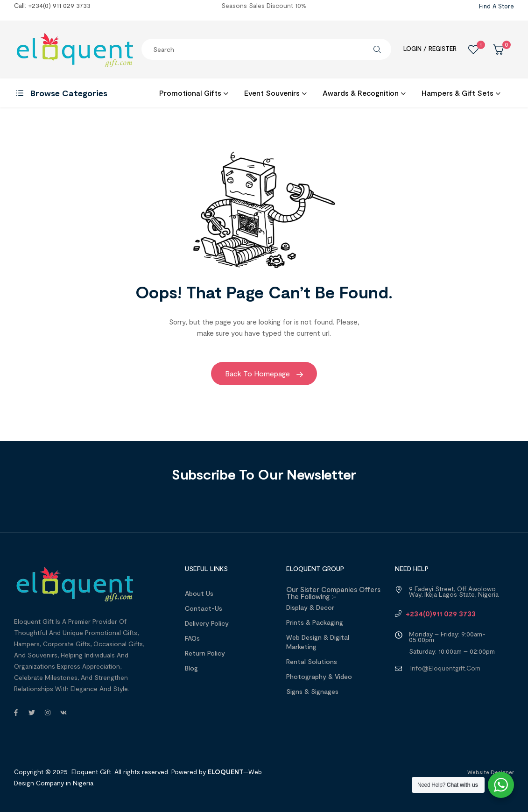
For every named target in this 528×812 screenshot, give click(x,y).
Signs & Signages (312, 691)
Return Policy (205, 653)
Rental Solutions (312, 661)
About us (199, 593)
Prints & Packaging (315, 622)
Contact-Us (204, 608)
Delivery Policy (207, 623)
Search (377, 49)
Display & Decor (310, 607)
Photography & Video (319, 676)
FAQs (192, 638)
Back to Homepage (264, 373)
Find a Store (496, 6)
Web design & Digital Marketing (318, 642)
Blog (191, 668)
